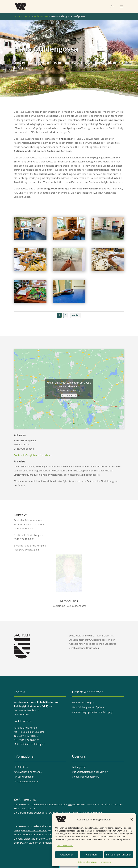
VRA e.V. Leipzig (23, 16)
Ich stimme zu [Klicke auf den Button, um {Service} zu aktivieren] (69, 395)
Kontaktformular (23, 721)
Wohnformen (41, 16)
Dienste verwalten (65, 846)
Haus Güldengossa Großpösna (88, 707)
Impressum (106, 862)
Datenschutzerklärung (88, 862)
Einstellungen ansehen (119, 855)
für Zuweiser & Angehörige (28, 772)
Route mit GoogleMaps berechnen (33, 455)
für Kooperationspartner (27, 782)
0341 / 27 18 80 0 (28, 736)
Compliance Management (85, 777)
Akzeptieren (67, 855)
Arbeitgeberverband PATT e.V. (31, 830)
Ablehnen (91, 855)
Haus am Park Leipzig (83, 703)
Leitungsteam (79, 767)
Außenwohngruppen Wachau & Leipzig (92, 712)
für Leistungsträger (24, 777)
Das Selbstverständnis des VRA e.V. (90, 772)
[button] (132, 819)
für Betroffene (21, 767)
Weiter (76, 315)
